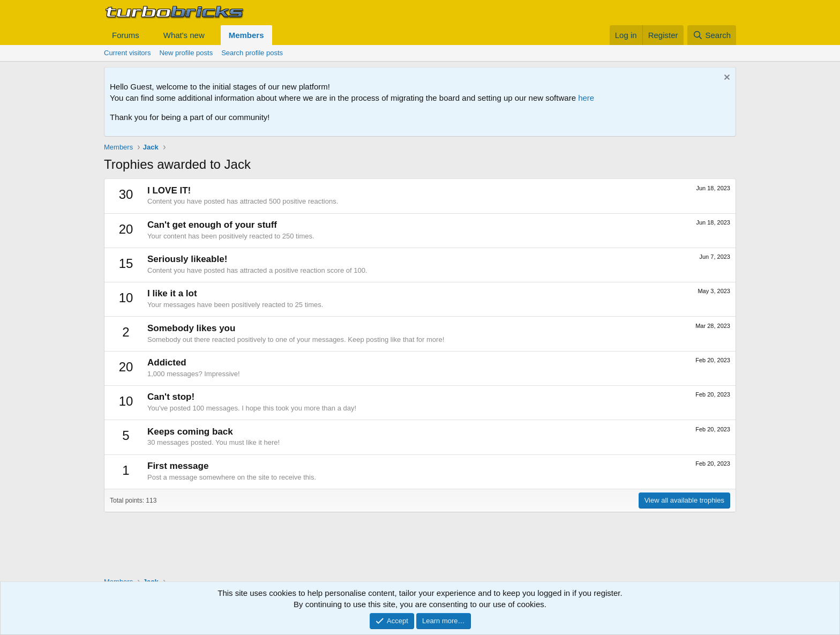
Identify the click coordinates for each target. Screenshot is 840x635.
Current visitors (127, 53)
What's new (184, 35)
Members (246, 35)
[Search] (712, 35)
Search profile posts (252, 53)
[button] (148, 35)
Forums (126, 35)
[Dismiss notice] (726, 79)
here (586, 98)
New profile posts (186, 53)
